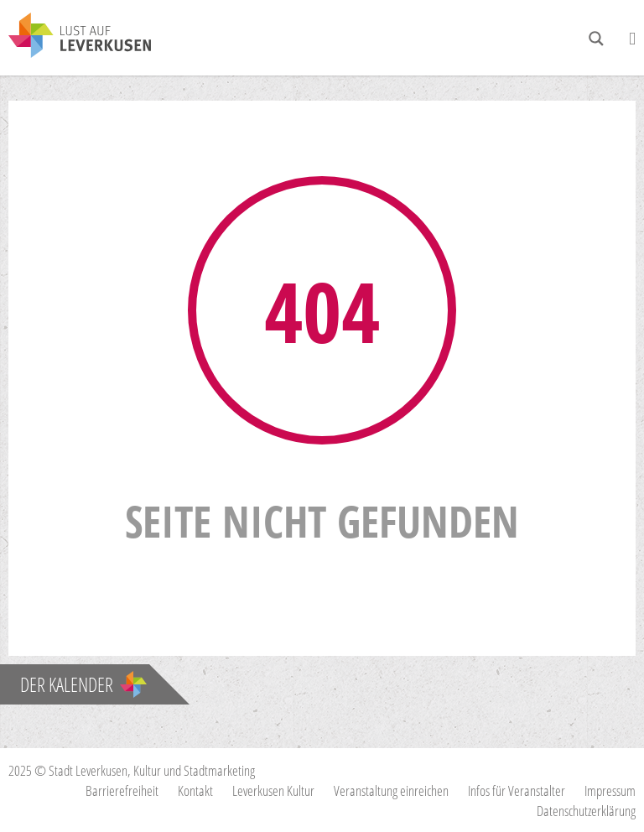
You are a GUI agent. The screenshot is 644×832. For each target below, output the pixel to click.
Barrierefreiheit (122, 790)
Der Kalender (83, 684)
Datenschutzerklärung (586, 811)
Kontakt (195, 790)
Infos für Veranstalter (517, 790)
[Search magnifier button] (596, 39)
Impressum (610, 790)
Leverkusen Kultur (273, 790)
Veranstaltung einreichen (391, 790)
